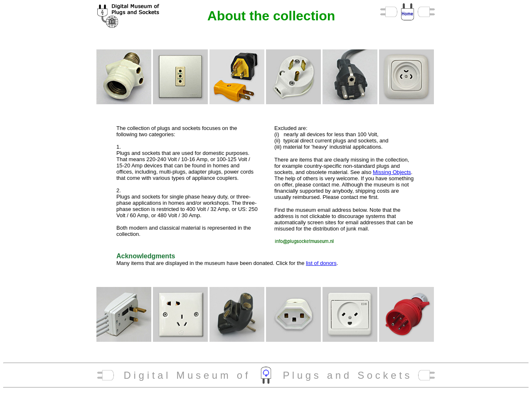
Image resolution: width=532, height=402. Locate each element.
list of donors (321, 263)
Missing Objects (392, 172)
